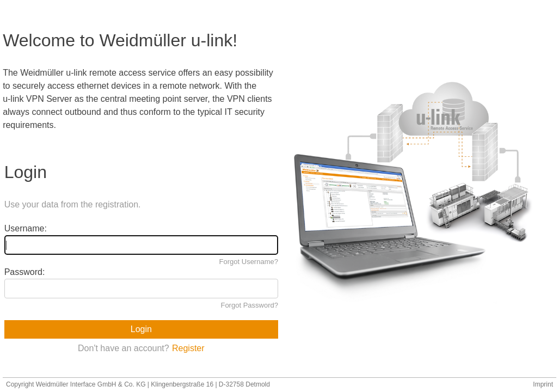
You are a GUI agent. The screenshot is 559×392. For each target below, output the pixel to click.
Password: (25, 272)
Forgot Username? (249, 262)
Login (141, 329)
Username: (26, 228)
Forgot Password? (249, 305)
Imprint (543, 384)
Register (188, 348)
